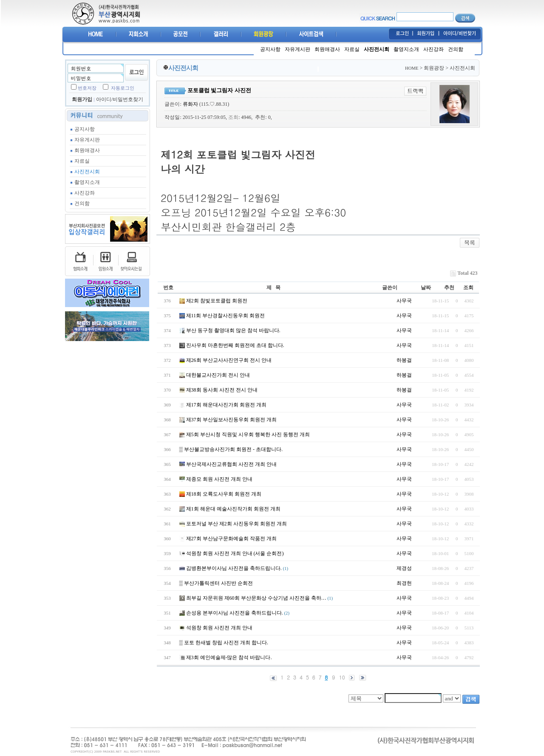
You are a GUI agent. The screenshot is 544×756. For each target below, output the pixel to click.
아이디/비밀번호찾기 (120, 99)
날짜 (426, 288)
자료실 (352, 49)
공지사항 (270, 49)
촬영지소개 (406, 49)
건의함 (456, 49)
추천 (449, 288)
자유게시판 (297, 49)
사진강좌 (433, 49)
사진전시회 (377, 49)
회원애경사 (327, 49)
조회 (468, 288)
